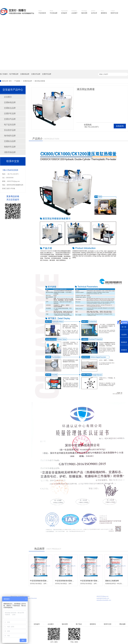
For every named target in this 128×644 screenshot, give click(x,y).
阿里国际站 (90, 2)
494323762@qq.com (13, 181)
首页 (10, 81)
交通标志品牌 (10, 108)
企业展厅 (74, 12)
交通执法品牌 (10, 141)
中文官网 (70, 2)
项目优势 (84, 12)
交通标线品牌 (25, 74)
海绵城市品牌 (10, 136)
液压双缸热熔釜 (40, 81)
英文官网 (80, 2)
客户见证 (79, 624)
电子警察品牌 (14, 74)
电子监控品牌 (10, 125)
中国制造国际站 (102, 2)
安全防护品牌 (10, 130)
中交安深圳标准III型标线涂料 (66, 581)
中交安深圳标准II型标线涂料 (41, 581)
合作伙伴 (94, 12)
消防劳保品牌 (10, 152)
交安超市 (64, 12)
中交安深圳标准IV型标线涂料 (91, 581)
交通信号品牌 (36, 74)
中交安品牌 (54, 12)
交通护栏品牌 (47, 74)
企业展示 (8, 97)
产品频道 (17, 81)
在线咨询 (120, 126)
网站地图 (114, 2)
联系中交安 (114, 12)
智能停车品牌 (10, 147)
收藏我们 (123, 2)
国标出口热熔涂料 (112, 581)
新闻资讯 (104, 12)
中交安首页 (42, 12)
